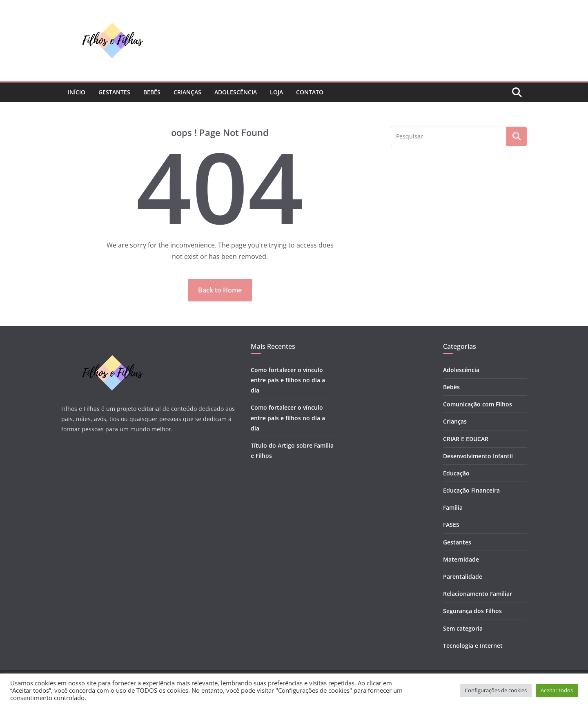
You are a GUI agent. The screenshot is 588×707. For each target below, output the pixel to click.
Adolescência (236, 92)
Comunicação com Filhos (478, 404)
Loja (276, 92)
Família (453, 507)
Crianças (187, 92)
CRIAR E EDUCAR (466, 439)
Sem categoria (463, 628)
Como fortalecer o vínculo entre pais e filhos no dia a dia (288, 380)
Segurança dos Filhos (472, 611)
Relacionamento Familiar (478, 594)
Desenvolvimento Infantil (478, 456)
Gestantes (114, 92)
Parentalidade (463, 577)
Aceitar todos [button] (557, 690)
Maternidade (461, 559)
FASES (451, 525)
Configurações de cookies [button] (496, 690)
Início (77, 92)
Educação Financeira (471, 490)
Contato (310, 92)
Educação (456, 473)
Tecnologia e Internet (473, 646)
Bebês (152, 92)
